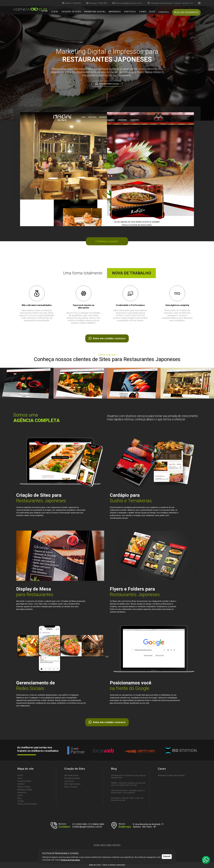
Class (66, 13)
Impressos (121, 13)
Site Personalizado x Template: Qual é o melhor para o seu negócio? (128, 792)
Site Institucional (71, 775)
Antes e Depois (24, 787)
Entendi (167, 857)
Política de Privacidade (27, 804)
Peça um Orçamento (187, 13)
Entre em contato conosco (107, 84)
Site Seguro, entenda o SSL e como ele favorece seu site (127, 799)
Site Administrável (72, 778)
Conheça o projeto (107, 241)
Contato (166, 13)
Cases (146, 13)
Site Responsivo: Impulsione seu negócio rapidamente (128, 777)
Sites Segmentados (72, 784)
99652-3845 (97, 3)
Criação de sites (81, 13)
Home (57, 13)
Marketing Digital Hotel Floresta (171, 775)
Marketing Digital (103, 13)
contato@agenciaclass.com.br (127, 3)
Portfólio (135, 13)
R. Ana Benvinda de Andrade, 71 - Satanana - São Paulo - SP (170, 3)
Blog (155, 13)
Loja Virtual (69, 781)
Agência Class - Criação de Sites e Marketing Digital (32, 13)
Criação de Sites (24, 781)
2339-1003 (71, 3)
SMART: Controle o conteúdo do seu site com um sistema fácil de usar (128, 784)
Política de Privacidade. (71, 860)
